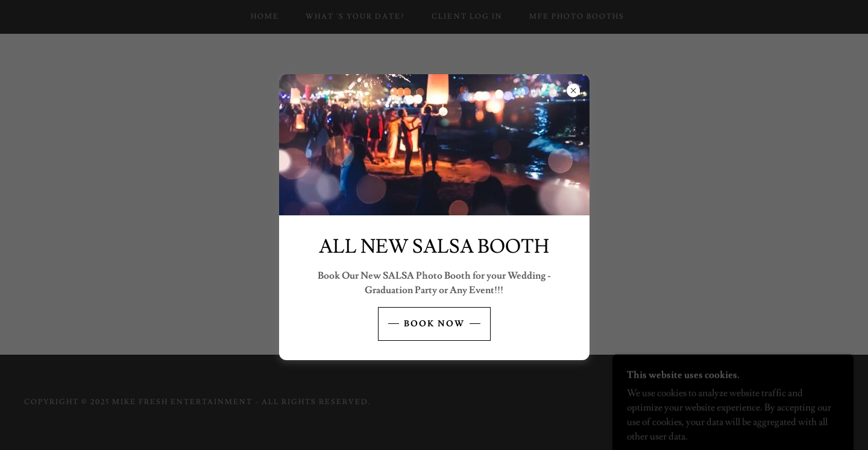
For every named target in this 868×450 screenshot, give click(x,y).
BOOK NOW (434, 324)
